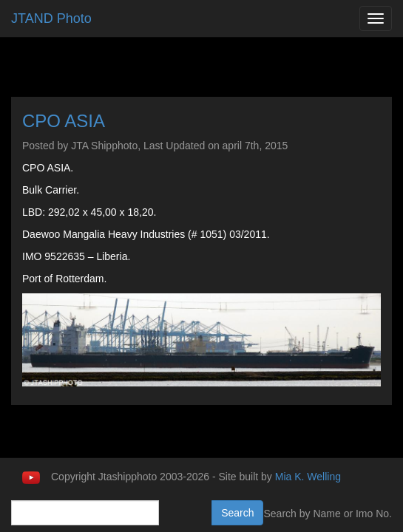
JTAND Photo (51, 18)
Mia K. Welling (308, 477)
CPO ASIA (64, 121)
